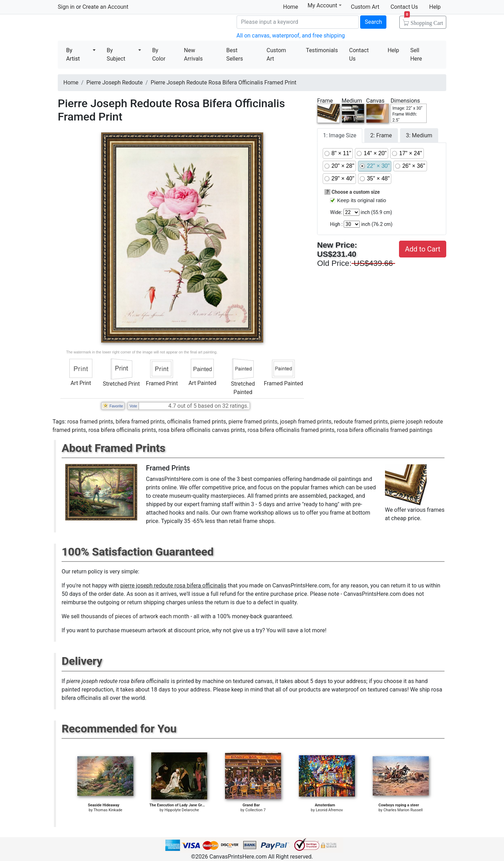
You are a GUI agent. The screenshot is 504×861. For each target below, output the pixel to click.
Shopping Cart (424, 21)
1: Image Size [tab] (340, 135)
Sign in (66, 7)
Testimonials (322, 50)
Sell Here (416, 54)
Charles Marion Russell (403, 810)
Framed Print (162, 383)
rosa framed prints (90, 422)
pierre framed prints (253, 422)
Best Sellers (234, 54)
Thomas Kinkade (108, 810)
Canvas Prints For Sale (108, 28)
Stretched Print (121, 384)
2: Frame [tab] (381, 135)
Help (435, 7)
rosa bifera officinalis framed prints (291, 430)
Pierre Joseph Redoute (115, 82)
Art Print (81, 383)
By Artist (73, 54)
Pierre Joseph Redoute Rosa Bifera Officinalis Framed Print (223, 82)
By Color (159, 54)
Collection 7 (255, 810)
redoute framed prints (361, 422)
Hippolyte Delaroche (182, 810)
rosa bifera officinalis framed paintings (385, 430)
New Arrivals (194, 54)
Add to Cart (423, 249)
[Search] (298, 22)
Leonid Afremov (329, 810)
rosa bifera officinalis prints (122, 430)
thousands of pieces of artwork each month (135, 616)
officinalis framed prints (197, 422)
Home (291, 7)
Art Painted (202, 383)
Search (373, 22)
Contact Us (404, 7)
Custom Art (365, 7)
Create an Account (105, 7)
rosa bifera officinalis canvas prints (202, 430)
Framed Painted (283, 383)
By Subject (116, 54)
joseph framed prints (306, 422)
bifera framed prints (140, 422)
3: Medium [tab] (419, 135)
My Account (325, 5)
